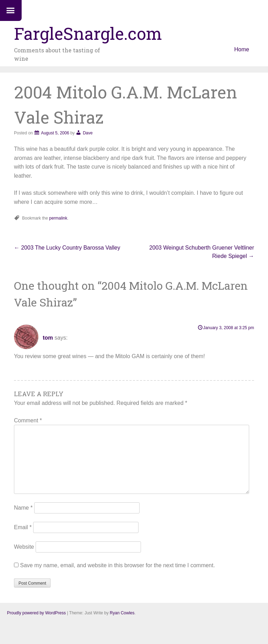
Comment (28, 420)
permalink (58, 218)
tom (48, 338)
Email (23, 527)
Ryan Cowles (122, 613)
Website (24, 547)
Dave (88, 133)
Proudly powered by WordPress (36, 613)
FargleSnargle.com (88, 33)
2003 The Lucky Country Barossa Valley (67, 248)
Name (23, 508)
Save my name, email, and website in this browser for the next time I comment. (117, 565)
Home (242, 49)
